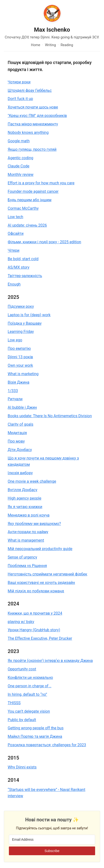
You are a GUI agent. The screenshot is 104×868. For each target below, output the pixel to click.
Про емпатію (19, 348)
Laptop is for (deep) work (29, 315)
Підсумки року (21, 306)
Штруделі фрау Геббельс (30, 90)
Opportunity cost (22, 669)
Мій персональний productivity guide (40, 549)
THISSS (14, 703)
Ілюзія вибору (20, 473)
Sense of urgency (22, 557)
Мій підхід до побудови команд (36, 591)
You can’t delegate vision (29, 711)
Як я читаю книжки (25, 507)
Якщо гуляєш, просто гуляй (32, 149)
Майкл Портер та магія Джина (35, 736)
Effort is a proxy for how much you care (41, 183)
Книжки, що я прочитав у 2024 (35, 613)
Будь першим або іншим (30, 200)
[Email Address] (52, 840)
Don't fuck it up (20, 99)
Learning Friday (21, 332)
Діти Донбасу (20, 450)
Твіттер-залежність (25, 276)
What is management (26, 540)
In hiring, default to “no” (27, 694)
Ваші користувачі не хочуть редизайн (41, 583)
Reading (67, 45)
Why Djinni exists (22, 767)
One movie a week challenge (32, 481)
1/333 (13, 391)
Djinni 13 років (20, 357)
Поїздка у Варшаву (25, 323)
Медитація (17, 433)
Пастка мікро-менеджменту (33, 124)
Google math (19, 141)
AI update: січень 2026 (27, 225)
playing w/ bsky (21, 622)
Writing (50, 45)
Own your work (20, 365)
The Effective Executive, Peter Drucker (40, 638)
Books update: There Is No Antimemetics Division (50, 416)
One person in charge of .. (30, 686)
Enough (14, 284)
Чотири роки (19, 82)
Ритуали (15, 399)
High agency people (24, 498)
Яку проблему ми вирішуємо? (34, 524)
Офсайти (16, 233)
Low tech (15, 217)
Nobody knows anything (28, 133)
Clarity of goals (21, 424)
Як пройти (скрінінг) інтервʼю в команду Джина (50, 661)
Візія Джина (18, 382)
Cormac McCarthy (23, 208)
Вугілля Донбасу (22, 490)
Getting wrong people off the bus (36, 728)
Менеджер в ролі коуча (29, 515)
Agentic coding (20, 158)
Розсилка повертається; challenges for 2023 (47, 745)
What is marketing (23, 374)
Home (36, 45)
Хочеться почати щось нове (33, 107)
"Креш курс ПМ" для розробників (37, 116)
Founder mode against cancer (33, 191)
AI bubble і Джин (22, 407)
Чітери (14, 250)
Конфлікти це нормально (30, 678)
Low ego (15, 340)
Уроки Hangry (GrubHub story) (34, 630)
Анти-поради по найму (28, 532)
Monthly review (21, 175)
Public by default (22, 720)
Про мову (16, 441)
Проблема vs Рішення (27, 566)
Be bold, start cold (23, 259)
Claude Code (18, 166)
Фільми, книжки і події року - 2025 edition (44, 242)
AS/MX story (18, 267)
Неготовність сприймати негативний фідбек (47, 574)
